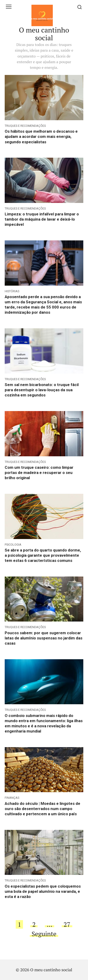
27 (67, 924)
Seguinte (44, 934)
